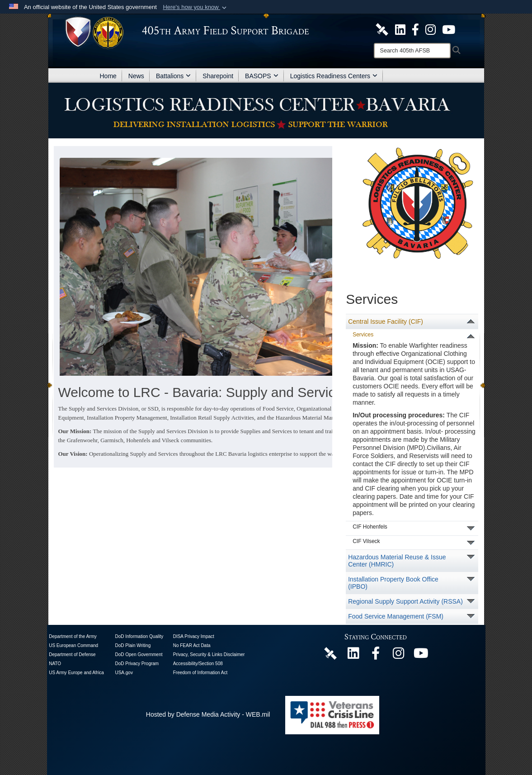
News (136, 76)
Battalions (173, 76)
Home (108, 76)
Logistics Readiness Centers (334, 76)
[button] (195, 7)
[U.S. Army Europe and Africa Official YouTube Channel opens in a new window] (449, 29)
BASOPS (262, 76)
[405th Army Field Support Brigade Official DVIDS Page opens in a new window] (330, 653)
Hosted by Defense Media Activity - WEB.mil (208, 714)
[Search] (412, 51)
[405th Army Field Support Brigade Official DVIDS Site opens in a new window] (382, 29)
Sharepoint (218, 76)
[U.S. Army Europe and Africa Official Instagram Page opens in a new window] (431, 29)
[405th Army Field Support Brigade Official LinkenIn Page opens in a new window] (353, 656)
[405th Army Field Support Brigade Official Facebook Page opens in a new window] (415, 29)
